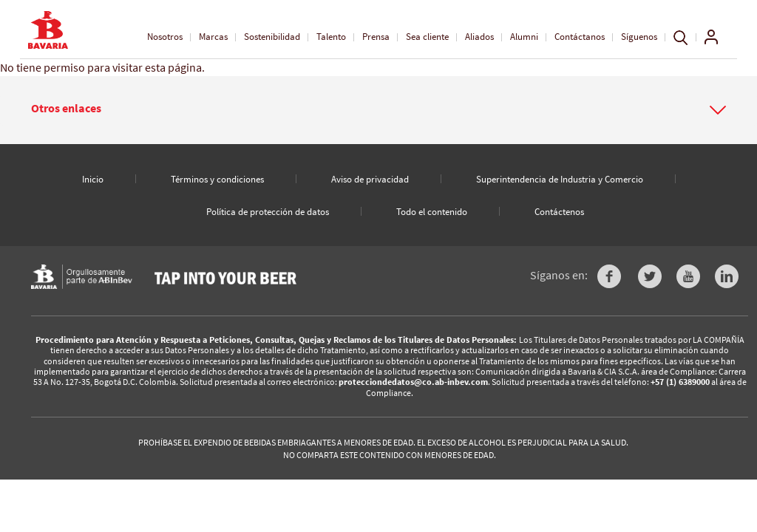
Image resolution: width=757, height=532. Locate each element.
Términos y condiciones (217, 179)
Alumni (524, 37)
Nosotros (165, 37)
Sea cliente (427, 37)
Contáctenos (559, 212)
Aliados (479, 37)
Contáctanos (580, 37)
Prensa (376, 37)
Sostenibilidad (272, 37)
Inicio (93, 179)
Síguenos (639, 37)
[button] (378, 109)
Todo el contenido (432, 212)
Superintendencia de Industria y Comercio (560, 179)
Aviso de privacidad (370, 179)
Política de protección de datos (268, 212)
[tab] (378, 110)
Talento (331, 37)
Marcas (213, 37)
